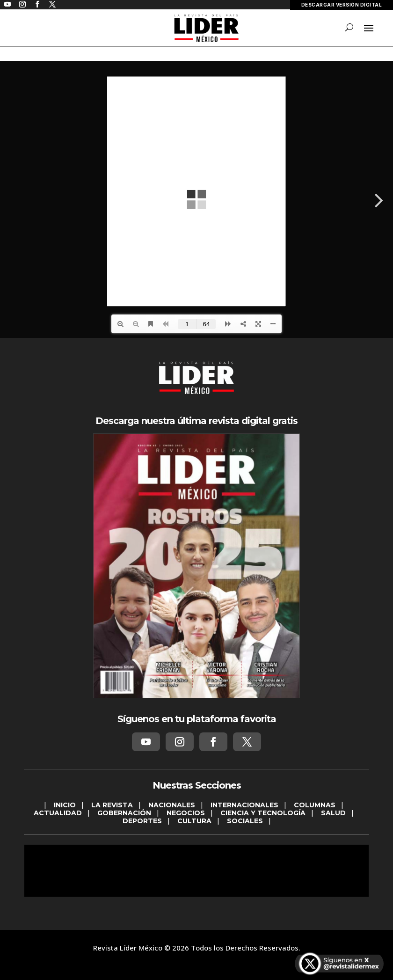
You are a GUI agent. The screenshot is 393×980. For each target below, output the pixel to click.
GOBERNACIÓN (124, 813)
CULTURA (194, 821)
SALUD (333, 813)
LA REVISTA (112, 805)
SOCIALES (245, 821)
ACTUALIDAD (58, 813)
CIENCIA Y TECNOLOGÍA (263, 813)
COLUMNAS (315, 805)
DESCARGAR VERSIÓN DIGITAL (342, 5)
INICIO (65, 805)
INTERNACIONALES (244, 805)
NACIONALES (172, 805)
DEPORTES (142, 821)
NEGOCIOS (186, 813)
